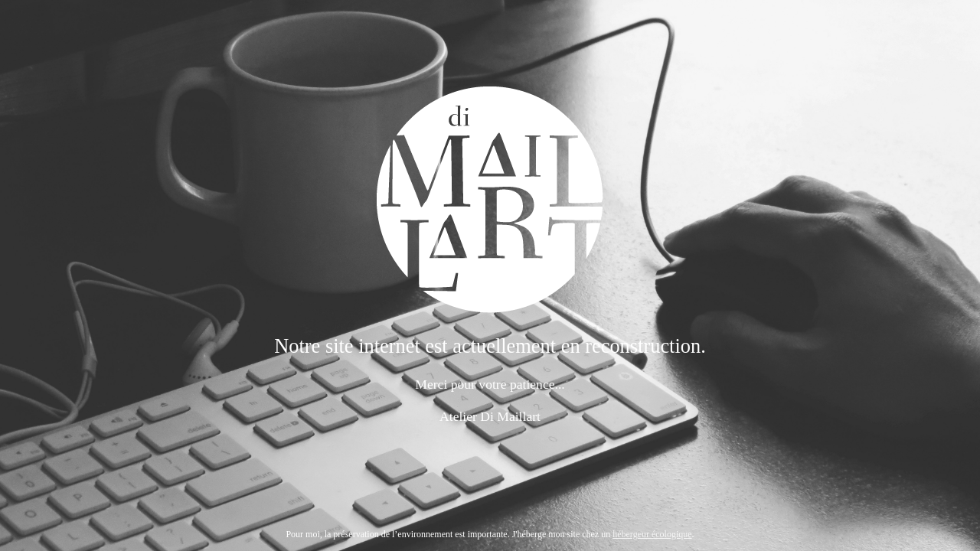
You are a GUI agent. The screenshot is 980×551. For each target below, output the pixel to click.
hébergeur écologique (652, 534)
